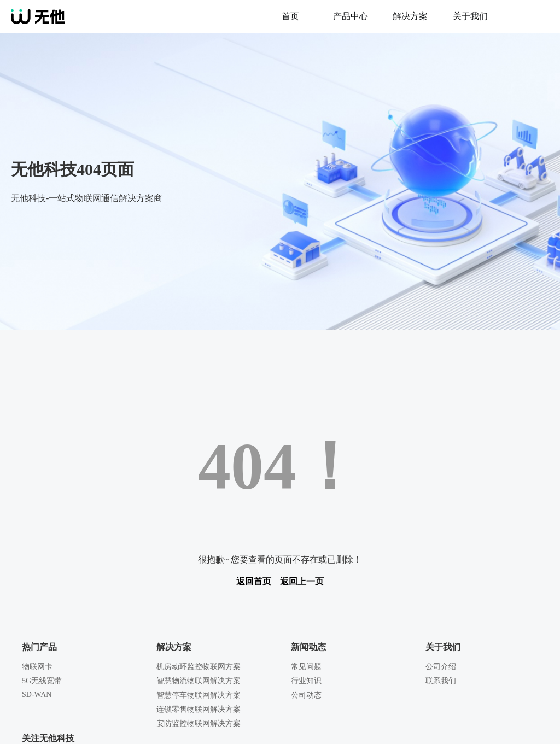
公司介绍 (441, 667)
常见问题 (306, 667)
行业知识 (306, 681)
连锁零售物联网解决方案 (199, 709)
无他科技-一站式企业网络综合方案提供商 (136, 16)
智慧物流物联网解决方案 (199, 681)
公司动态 (306, 695)
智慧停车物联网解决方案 (199, 695)
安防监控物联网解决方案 (199, 724)
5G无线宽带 (42, 681)
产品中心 (351, 16)
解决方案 (410, 16)
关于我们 (470, 16)
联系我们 (441, 681)
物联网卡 (37, 667)
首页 (290, 16)
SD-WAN (37, 695)
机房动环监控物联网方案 (199, 667)
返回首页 (254, 581)
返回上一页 (302, 581)
